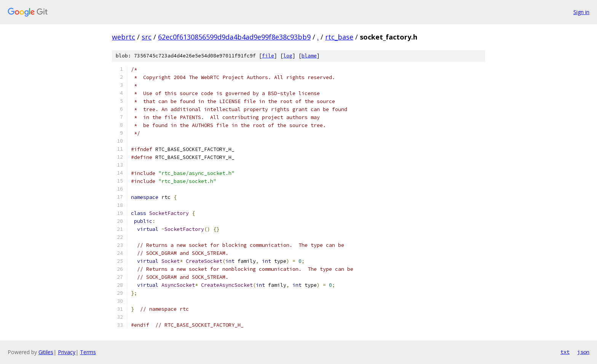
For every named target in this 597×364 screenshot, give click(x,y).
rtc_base (339, 37)
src (147, 37)
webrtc (124, 37)
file (268, 56)
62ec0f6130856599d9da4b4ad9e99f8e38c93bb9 (234, 37)
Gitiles (46, 352)
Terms (88, 352)
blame (309, 56)
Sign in (581, 12)
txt (565, 352)
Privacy (67, 352)
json (583, 352)
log (288, 56)
